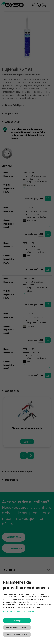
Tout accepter (17, 621)
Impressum (8, 612)
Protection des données (24, 612)
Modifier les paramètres (17, 634)
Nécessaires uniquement (17, 627)
